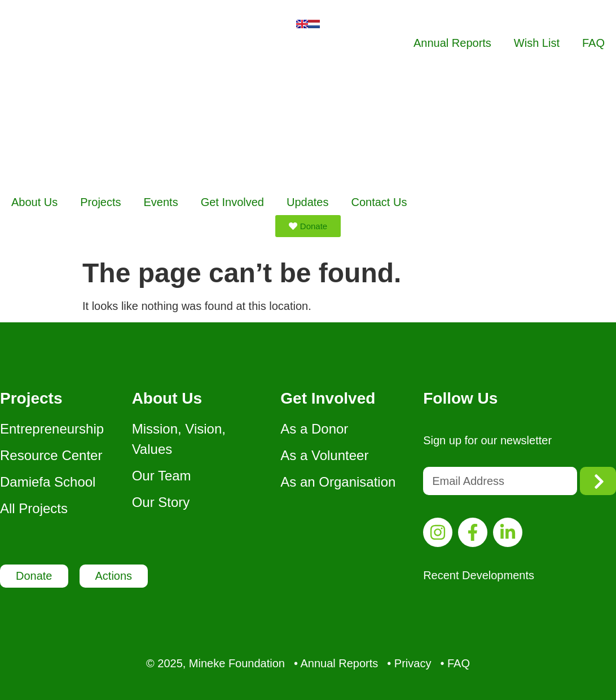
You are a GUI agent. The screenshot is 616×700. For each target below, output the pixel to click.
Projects (100, 202)
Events (161, 202)
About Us (34, 202)
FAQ (593, 43)
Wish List (537, 43)
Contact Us (379, 202)
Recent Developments (479, 575)
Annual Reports (452, 43)
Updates (308, 202)
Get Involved (232, 202)
